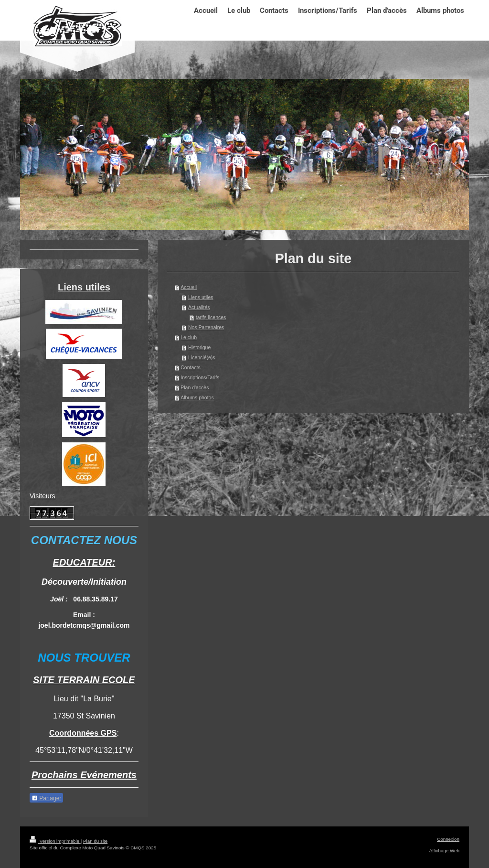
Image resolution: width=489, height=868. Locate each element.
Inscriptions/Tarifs (200, 377)
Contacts (190, 367)
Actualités (199, 307)
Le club (189, 337)
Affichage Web (444, 851)
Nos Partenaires (206, 327)
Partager (46, 798)
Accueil (189, 287)
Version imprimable (55, 841)
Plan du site (95, 841)
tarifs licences (211, 317)
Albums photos (197, 397)
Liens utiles (201, 297)
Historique (199, 347)
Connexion (448, 839)
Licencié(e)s (202, 357)
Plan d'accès (195, 387)
